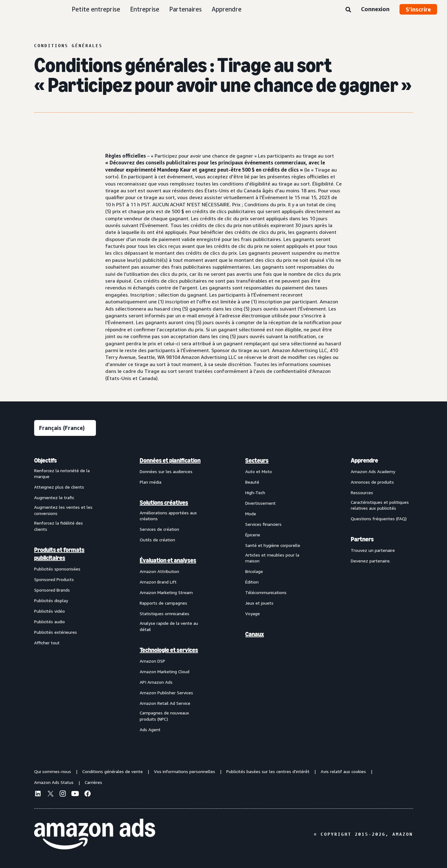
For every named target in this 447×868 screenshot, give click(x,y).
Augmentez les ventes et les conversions (63, 510)
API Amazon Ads (156, 682)
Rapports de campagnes (163, 603)
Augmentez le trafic (54, 497)
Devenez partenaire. (371, 561)
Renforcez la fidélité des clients (59, 526)
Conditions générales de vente (113, 771)
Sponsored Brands (52, 590)
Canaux (255, 634)
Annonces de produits (372, 482)
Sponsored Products (54, 579)
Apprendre (227, 9)
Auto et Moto (259, 471)
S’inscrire (418, 9)
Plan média (151, 482)
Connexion (375, 9)
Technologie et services (169, 650)
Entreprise (145, 9)
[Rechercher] (348, 10)
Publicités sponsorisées (57, 569)
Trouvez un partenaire (373, 550)
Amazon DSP (152, 661)
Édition (252, 582)
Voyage (253, 613)
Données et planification (170, 460)
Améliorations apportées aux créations (168, 516)
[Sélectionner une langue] (65, 428)
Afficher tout (47, 643)
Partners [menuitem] (362, 539)
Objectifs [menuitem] (45, 460)
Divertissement (260, 503)
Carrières (93, 782)
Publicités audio (50, 622)
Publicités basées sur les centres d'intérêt (268, 771)
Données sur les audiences (166, 471)
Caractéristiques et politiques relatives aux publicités (380, 505)
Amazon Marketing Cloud (165, 671)
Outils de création (157, 540)
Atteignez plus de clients (59, 487)
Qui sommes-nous (53, 771)
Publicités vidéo (50, 611)
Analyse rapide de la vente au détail (169, 626)
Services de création (159, 529)
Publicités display (51, 600)
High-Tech (255, 492)
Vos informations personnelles (185, 771)
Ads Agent (150, 729)
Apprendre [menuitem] (364, 460)
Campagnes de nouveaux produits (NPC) (164, 716)
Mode (251, 514)
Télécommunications (266, 592)
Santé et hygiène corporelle (273, 545)
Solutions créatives (164, 503)
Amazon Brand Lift (158, 582)
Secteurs (257, 460)
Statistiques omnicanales (165, 613)
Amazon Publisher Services (166, 693)
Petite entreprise (96, 9)
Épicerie (253, 535)
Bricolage (254, 571)
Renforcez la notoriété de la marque (62, 474)
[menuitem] (65, 595)
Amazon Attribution (159, 571)
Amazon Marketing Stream (166, 592)
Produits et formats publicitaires (59, 554)
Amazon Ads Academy (373, 471)
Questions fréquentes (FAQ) (379, 519)
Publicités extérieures (56, 632)
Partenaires (185, 9)
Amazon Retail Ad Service (165, 703)
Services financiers (263, 524)
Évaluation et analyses (168, 560)
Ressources (362, 492)
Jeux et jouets (259, 603)
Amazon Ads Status (54, 782)
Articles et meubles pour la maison (272, 558)
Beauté (252, 482)
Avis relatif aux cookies (343, 771)
